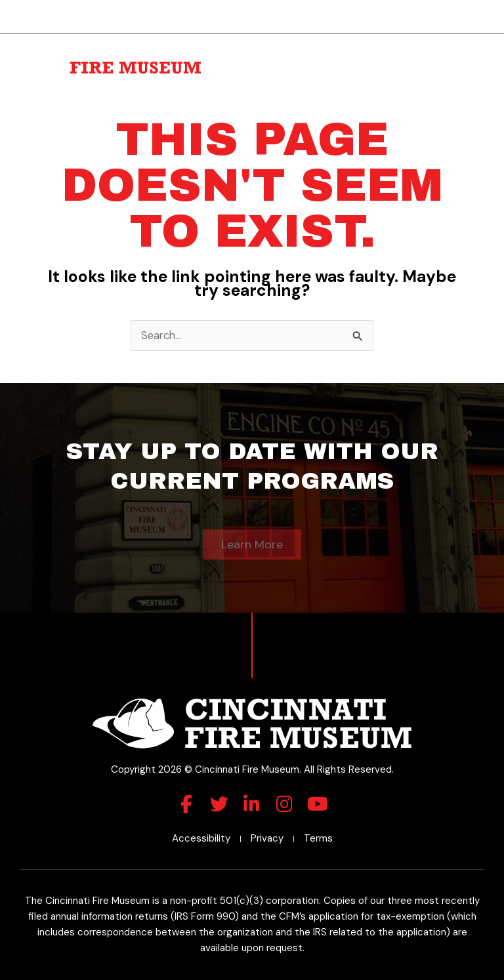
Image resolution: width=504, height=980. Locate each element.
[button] (477, 59)
